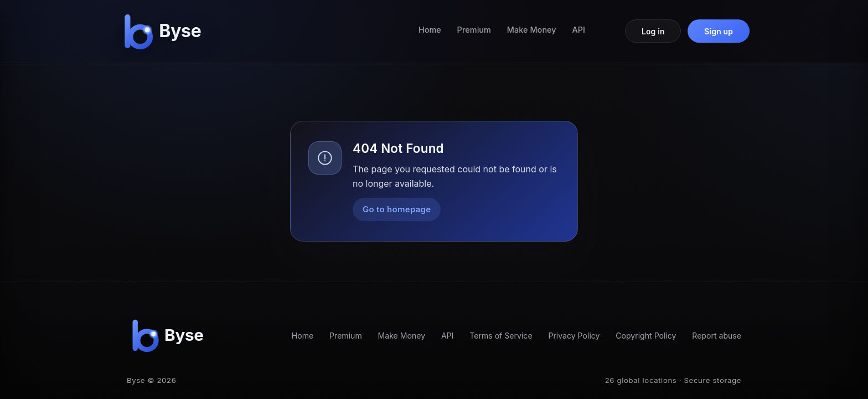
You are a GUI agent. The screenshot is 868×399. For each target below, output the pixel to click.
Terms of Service (501, 336)
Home (430, 30)
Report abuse (717, 336)
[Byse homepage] (165, 31)
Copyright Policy (646, 336)
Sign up (719, 31)
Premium (474, 30)
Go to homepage (397, 209)
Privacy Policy (574, 336)
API (579, 30)
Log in (653, 31)
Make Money (532, 30)
